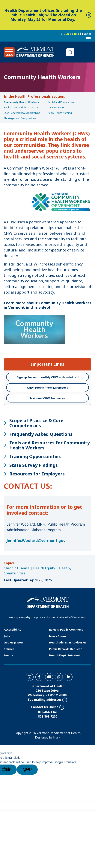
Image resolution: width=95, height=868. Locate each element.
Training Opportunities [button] (35, 456)
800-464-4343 (48, 712)
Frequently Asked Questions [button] (41, 434)
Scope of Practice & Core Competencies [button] (36, 423)
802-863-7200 (48, 716)
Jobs (7, 636)
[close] (89, 15)
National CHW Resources (48, 398)
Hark (57, 737)
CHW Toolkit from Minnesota (48, 388)
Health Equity (44, 568)
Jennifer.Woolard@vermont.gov (36, 540)
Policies (9, 649)
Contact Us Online (45, 707)
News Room (57, 636)
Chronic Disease (17, 568)
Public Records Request (65, 649)
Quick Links (71, 34)
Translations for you (84, 52)
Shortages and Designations (20, 118)
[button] (9, 52)
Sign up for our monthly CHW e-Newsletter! (48, 377)
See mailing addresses (45, 700)
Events (87, 34)
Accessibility (13, 629)
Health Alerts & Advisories (68, 642)
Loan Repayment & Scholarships (22, 113)
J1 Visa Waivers (56, 107)
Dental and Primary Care (61, 102)
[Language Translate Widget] (88, 38)
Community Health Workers (21, 102)
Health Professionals (33, 96)
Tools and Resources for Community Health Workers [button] (50, 445)
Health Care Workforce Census (21, 107)
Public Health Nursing (60, 113)
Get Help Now (14, 642)
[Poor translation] (27, 770)
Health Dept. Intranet (65, 655)
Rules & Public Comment (66, 629)
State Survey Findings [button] (34, 465)
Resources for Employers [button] (37, 474)
